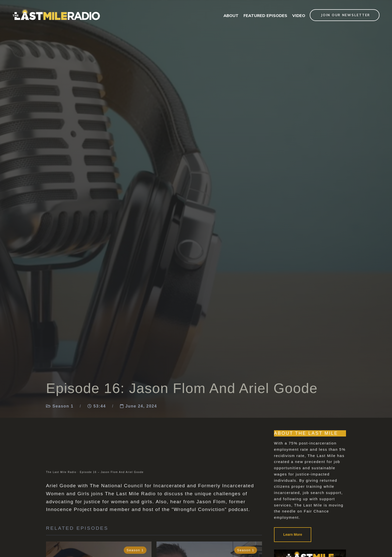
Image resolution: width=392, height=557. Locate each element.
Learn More (293, 534)
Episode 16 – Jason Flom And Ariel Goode (112, 472)
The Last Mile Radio (61, 472)
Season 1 (63, 406)
